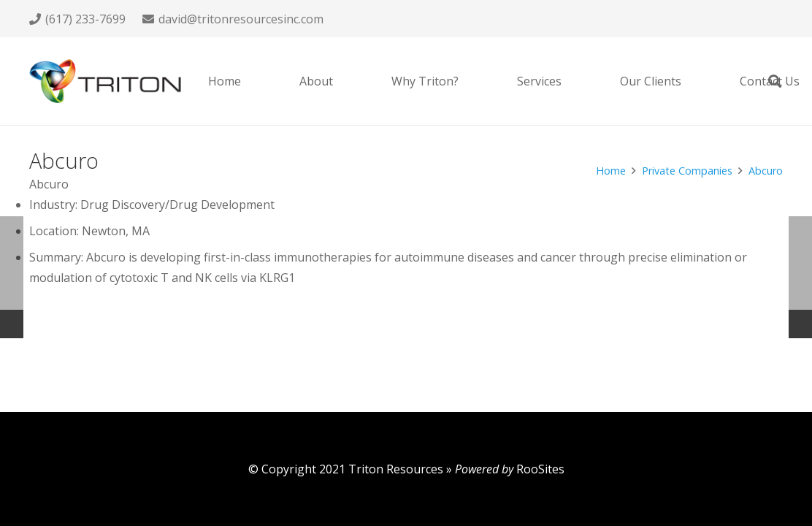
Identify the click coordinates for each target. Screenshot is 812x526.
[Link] (105, 81)
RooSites (540, 469)
